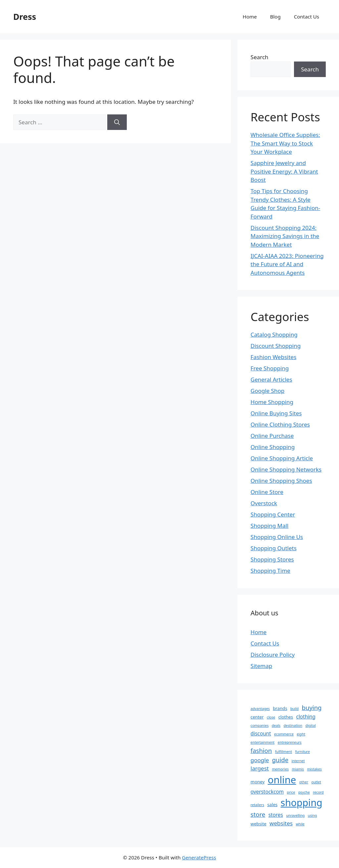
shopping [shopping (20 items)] (302, 803)
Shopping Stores (272, 559)
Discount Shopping (276, 346)
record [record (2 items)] (318, 792)
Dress (25, 17)
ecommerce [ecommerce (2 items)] (284, 734)
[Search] (117, 122)
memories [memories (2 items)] (280, 769)
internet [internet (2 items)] (298, 761)
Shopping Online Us (277, 537)
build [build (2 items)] (294, 709)
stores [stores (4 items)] (276, 815)
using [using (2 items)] (313, 815)
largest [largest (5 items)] (260, 768)
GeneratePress (199, 857)
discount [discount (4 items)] (261, 733)
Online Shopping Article (282, 458)
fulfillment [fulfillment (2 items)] (284, 752)
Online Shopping (273, 447)
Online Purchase (272, 436)
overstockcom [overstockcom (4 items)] (267, 792)
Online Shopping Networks (286, 469)
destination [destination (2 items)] (293, 725)
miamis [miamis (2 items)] (298, 769)
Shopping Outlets (274, 548)
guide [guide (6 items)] (280, 760)
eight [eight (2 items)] (301, 734)
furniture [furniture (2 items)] (302, 752)
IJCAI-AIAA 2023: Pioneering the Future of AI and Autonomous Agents (287, 264)
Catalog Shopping (274, 334)
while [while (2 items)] (300, 824)
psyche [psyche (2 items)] (304, 792)
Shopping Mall (270, 526)
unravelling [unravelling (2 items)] (295, 815)
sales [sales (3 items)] (272, 805)
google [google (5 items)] (260, 760)
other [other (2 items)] (304, 782)
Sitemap (261, 666)
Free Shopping (270, 368)
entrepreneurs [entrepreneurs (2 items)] (290, 742)
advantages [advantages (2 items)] (260, 709)
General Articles (271, 379)
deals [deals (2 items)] (276, 725)
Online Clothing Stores (280, 424)
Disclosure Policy (273, 655)
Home (250, 17)
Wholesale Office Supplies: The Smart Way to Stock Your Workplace (285, 143)
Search (260, 57)
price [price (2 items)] (291, 792)
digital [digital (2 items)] (310, 725)
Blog (275, 17)
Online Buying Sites (276, 413)
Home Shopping (272, 402)
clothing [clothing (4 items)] (306, 717)
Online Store (267, 492)
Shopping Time (270, 571)
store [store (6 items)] (258, 814)
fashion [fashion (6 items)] (261, 750)
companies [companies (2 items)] (260, 725)
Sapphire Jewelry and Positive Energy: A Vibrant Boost (284, 171)
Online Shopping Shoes (281, 481)
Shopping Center (273, 514)
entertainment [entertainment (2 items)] (263, 742)
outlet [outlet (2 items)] (316, 782)
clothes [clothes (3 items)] (286, 717)
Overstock (264, 503)
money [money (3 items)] (258, 782)
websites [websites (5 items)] (281, 823)
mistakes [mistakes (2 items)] (314, 769)
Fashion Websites (274, 357)
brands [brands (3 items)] (280, 708)
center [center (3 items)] (257, 717)
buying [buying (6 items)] (312, 707)
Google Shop (267, 391)
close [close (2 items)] (271, 717)
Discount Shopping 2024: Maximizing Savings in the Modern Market (285, 236)
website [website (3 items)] (259, 824)
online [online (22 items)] (282, 780)
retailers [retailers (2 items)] (257, 805)
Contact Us (307, 17)
